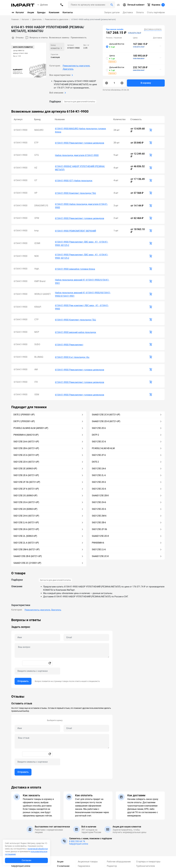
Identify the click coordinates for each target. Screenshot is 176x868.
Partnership (63, 845)
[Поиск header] (92, 5)
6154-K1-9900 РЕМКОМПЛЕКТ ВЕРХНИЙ (75, 214)
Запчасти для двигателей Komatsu (80, 101)
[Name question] (37, 595)
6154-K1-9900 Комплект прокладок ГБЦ (75, 182)
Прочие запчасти (87, 849)
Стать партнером (63, 839)
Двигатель (68, 69)
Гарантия (62, 833)
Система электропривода (115, 848)
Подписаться (155, 859)
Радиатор (112, 824)
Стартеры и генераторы (148, 819)
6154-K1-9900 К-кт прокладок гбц (72, 321)
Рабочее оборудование (119, 819)
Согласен (26, 860)
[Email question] (86, 595)
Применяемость (83, 37)
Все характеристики (62, 75)
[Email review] (86, 686)
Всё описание (58, 92)
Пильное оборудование (90, 845)
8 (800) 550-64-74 (22, 820)
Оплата (140, 12)
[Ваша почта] (128, 859)
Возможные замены (62, 37)
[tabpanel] (88, 611)
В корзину (146, 83)
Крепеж (82, 840)
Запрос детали (112, 12)
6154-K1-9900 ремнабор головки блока (75, 246)
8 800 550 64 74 (77, 799)
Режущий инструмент (118, 833)
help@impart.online (79, 802)
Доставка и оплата (153, 29)
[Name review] (37, 686)
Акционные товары (88, 819)
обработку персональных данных (137, 866)
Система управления (117, 842)
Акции (31, 12)
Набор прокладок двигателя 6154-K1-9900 (77, 150)
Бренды (41, 12)
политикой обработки (38, 849)
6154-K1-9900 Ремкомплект (69, 311)
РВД (109, 828)
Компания (54, 12)
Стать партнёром (156, 12)
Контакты (68, 12)
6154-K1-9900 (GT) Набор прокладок (74, 171)
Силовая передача (116, 837)
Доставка (128, 12)
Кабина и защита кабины (87, 834)
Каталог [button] (18, 13)
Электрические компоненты (144, 839)
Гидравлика (84, 824)
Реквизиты (63, 828)
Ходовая (141, 833)
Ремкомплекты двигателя (76, 65)
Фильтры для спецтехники (150, 828)
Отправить (23, 639)
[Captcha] (37, 629)
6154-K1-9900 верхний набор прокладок (76, 300)
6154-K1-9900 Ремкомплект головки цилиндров (80, 139)
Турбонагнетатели (145, 824)
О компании (63, 824)
